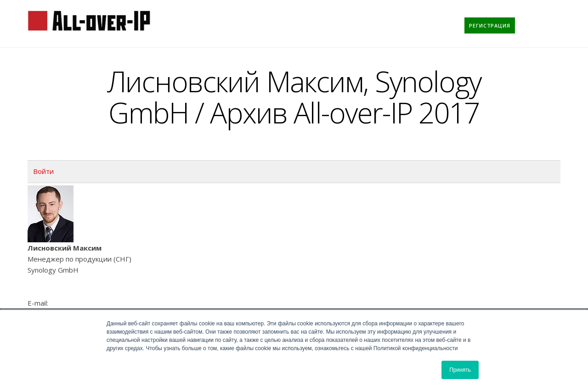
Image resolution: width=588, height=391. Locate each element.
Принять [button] (460, 370)
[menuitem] (490, 25)
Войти (43, 171)
